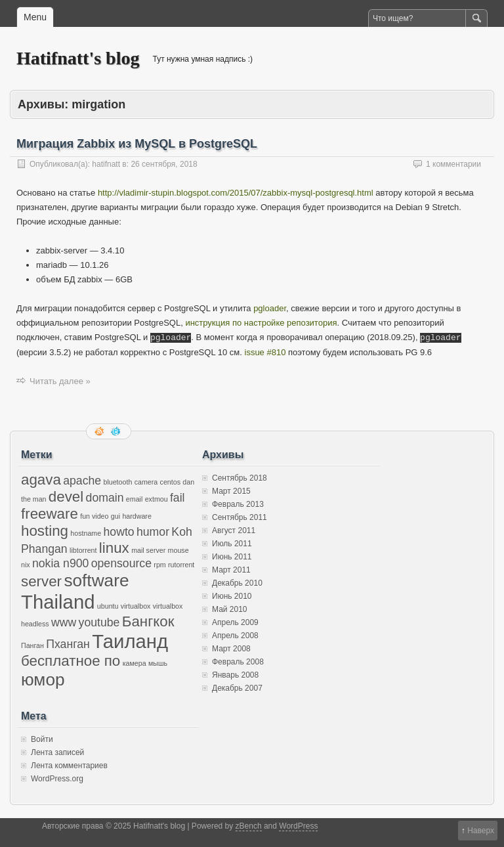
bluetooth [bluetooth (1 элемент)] (117, 482)
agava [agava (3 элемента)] (41, 480)
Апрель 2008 (235, 636)
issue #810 (265, 352)
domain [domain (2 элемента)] (105, 498)
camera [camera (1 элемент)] (146, 482)
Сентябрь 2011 (240, 517)
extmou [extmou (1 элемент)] (157, 499)
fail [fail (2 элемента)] (178, 498)
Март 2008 (231, 649)
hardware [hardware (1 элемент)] (136, 516)
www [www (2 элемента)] (64, 622)
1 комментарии (453, 164)
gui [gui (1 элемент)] (115, 516)
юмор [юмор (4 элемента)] (43, 680)
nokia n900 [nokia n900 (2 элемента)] (60, 563)
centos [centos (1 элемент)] (170, 482)
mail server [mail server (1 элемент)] (148, 550)
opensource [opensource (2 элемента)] (121, 563)
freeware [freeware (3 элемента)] (50, 514)
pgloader (270, 308)
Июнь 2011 (232, 557)
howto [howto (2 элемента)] (119, 532)
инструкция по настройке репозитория (261, 323)
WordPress (298, 826)
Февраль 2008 (238, 662)
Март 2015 (231, 491)
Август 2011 (234, 531)
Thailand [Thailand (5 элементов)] (58, 602)
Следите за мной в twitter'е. (117, 431)
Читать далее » (60, 381)
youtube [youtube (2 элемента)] (99, 622)
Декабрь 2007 (237, 688)
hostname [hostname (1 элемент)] (86, 533)
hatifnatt (106, 164)
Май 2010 (230, 609)
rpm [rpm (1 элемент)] (159, 565)
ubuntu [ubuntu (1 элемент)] (108, 606)
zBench (249, 826)
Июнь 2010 (232, 596)
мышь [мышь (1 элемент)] (158, 663)
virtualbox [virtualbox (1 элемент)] (136, 606)
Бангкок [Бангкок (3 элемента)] (148, 621)
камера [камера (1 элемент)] (135, 663)
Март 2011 (231, 570)
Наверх (481, 831)
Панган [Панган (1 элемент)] (32, 645)
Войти (42, 739)
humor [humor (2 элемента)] (153, 532)
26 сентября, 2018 (164, 164)
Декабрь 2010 (237, 583)
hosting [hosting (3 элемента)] (45, 531)
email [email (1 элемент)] (134, 499)
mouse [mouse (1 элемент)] (178, 550)
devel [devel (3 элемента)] (66, 497)
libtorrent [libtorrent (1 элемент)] (83, 550)
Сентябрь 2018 (240, 478)
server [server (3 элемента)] (41, 581)
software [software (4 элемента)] (96, 580)
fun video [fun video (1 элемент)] (94, 516)
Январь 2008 (235, 675)
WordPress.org (57, 779)
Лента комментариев (69, 766)
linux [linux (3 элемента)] (114, 548)
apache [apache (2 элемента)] (82, 481)
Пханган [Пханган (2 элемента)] (68, 644)
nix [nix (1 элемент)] (26, 565)
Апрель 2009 (235, 622)
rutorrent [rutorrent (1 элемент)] (181, 565)
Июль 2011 (232, 544)
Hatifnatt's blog (78, 58)
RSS (100, 431)
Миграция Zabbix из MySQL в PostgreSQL (137, 144)
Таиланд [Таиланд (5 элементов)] (130, 641)
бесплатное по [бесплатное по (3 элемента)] (71, 661)
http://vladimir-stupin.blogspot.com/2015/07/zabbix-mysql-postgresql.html (236, 193)
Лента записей (57, 752)
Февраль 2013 (238, 504)
